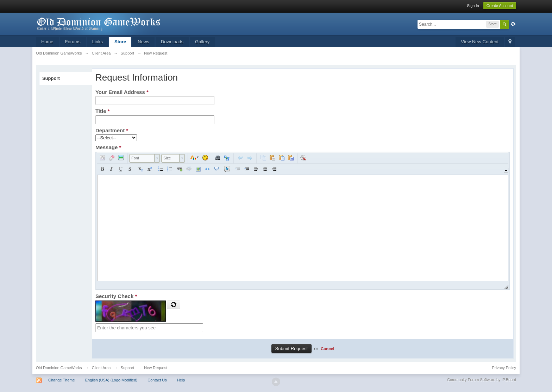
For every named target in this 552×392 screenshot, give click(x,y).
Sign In (473, 6)
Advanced (513, 24)
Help (181, 380)
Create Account (500, 6)
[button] (102, 158)
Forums (73, 42)
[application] (303, 221)
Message (108, 147)
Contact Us (157, 380)
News (143, 42)
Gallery (202, 42)
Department (112, 130)
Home (47, 42)
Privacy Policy (504, 368)
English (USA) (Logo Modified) (111, 380)
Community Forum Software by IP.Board (482, 380)
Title (103, 111)
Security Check (116, 296)
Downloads (172, 42)
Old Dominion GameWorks (59, 368)
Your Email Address (122, 92)
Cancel (327, 349)
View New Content (480, 42)
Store (120, 42)
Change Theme (62, 380)
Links (98, 42)
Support (51, 78)
